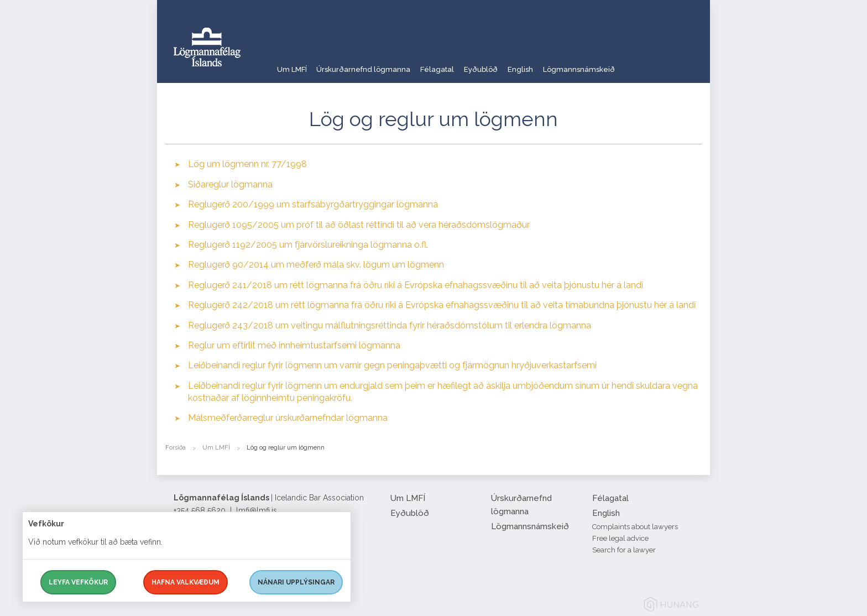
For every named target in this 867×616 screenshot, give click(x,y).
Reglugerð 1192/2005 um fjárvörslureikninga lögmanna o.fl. (308, 245)
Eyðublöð (514, 63)
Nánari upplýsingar (296, 582)
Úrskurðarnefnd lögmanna (375, 63)
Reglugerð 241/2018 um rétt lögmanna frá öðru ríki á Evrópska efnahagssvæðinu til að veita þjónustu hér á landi (416, 285)
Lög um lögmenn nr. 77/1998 (247, 164)
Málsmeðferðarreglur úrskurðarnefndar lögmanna (288, 418)
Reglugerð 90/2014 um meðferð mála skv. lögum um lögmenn (316, 265)
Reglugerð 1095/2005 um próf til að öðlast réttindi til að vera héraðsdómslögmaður (359, 225)
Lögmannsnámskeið (631, 63)
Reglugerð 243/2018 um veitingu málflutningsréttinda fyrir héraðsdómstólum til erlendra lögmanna (390, 325)
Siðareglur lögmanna (230, 184)
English (563, 63)
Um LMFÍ (293, 63)
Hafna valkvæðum (186, 582)
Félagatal (460, 63)
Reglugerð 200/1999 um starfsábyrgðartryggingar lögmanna (313, 204)
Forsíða (176, 448)
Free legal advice (620, 538)
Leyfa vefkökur (78, 582)
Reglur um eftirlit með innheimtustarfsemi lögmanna (294, 345)
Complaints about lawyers (635, 527)
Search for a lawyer (624, 550)
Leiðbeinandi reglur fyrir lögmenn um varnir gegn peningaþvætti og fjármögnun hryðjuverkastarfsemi (392, 365)
